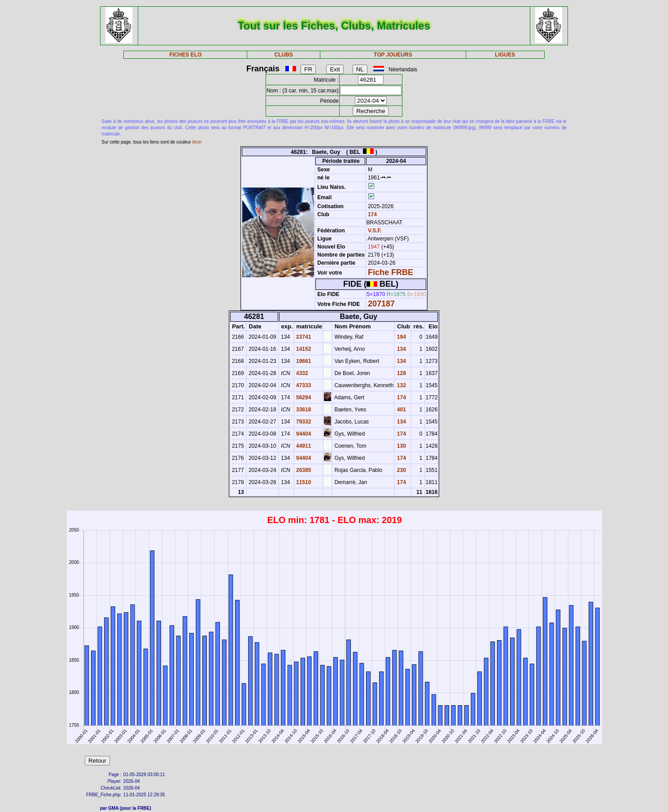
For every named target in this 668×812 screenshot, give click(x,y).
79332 (303, 422)
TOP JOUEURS (393, 55)
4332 (301, 373)
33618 (303, 410)
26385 (303, 470)
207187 (381, 304)
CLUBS (284, 55)
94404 (303, 434)
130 (400, 446)
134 (400, 349)
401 (400, 410)
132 (400, 385)
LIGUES (505, 55)
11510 (303, 482)
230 (400, 470)
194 (400, 337)
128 (400, 373)
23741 (303, 337)
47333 (303, 385)
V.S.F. (375, 231)
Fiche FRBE (391, 272)
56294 (303, 397)
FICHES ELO (185, 55)
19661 (303, 361)
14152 (303, 349)
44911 (303, 446)
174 (372, 214)
